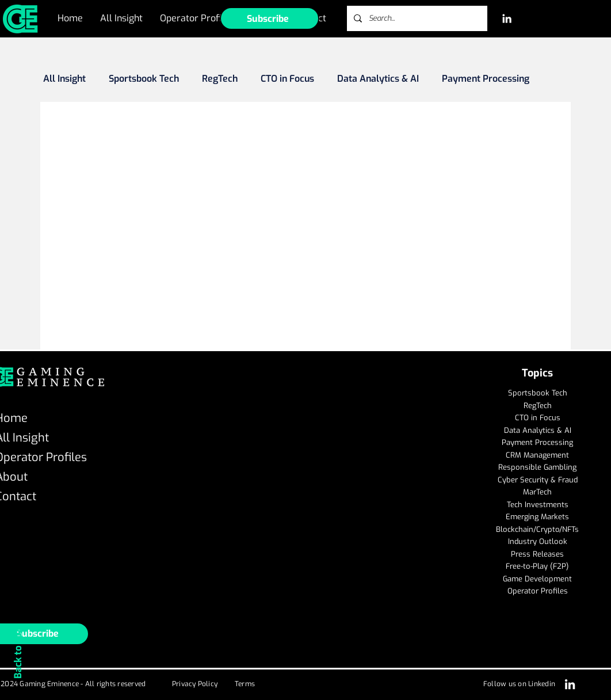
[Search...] (416, 18)
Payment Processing (486, 79)
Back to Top (18, 653)
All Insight (64, 79)
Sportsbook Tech (144, 79)
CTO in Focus (287, 79)
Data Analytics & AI (378, 79)
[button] (270, 18)
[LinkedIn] (507, 18)
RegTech (220, 79)
